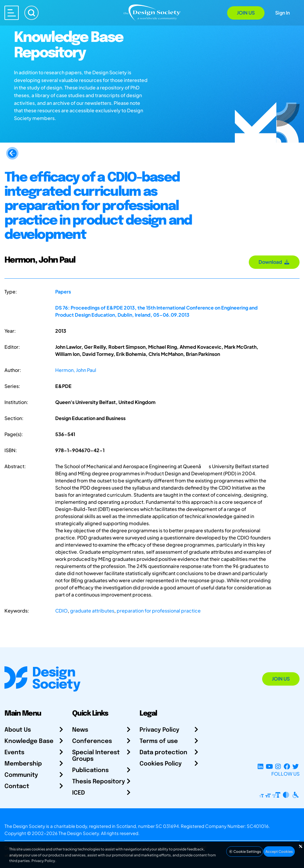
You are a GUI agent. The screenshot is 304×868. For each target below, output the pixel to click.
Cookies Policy (161, 764)
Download (274, 262)
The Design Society (79, 833)
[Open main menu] (12, 13)
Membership (23, 764)
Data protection (163, 753)
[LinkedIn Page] (261, 767)
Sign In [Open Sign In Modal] (282, 13)
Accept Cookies (279, 852)
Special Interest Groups (96, 756)
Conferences (92, 741)
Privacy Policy (159, 730)
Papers (63, 292)
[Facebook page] (287, 767)
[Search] (31, 13)
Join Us (246, 13)
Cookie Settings (245, 852)
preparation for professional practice (159, 611)
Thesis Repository (99, 782)
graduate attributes (92, 611)
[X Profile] (296, 767)
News (80, 730)
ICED (79, 793)
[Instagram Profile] (278, 767)
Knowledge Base (29, 741)
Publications (90, 770)
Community (21, 775)
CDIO (61, 611)
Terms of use (159, 741)
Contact (17, 786)
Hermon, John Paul (76, 370)
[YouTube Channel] (269, 767)
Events (14, 753)
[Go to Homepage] (152, 12)
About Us (18, 730)
